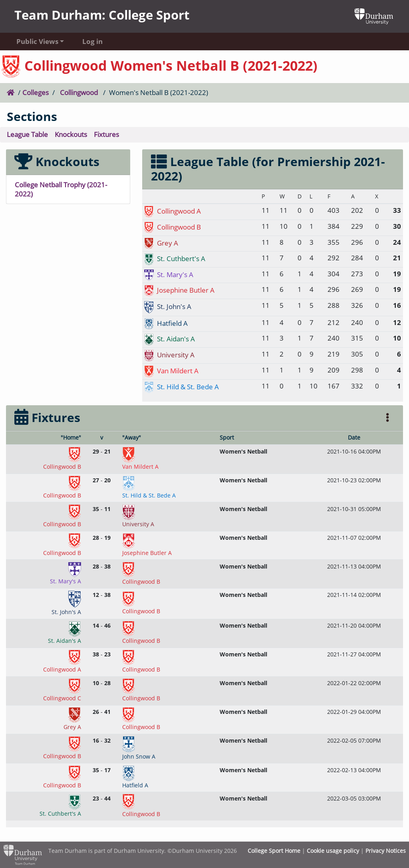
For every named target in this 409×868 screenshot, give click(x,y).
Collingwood (79, 92)
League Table (27, 134)
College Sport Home (274, 851)
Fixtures (106, 134)
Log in (92, 41)
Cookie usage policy (333, 851)
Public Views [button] (37, 41)
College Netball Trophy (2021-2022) (61, 189)
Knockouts (71, 134)
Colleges (36, 92)
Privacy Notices (386, 851)
